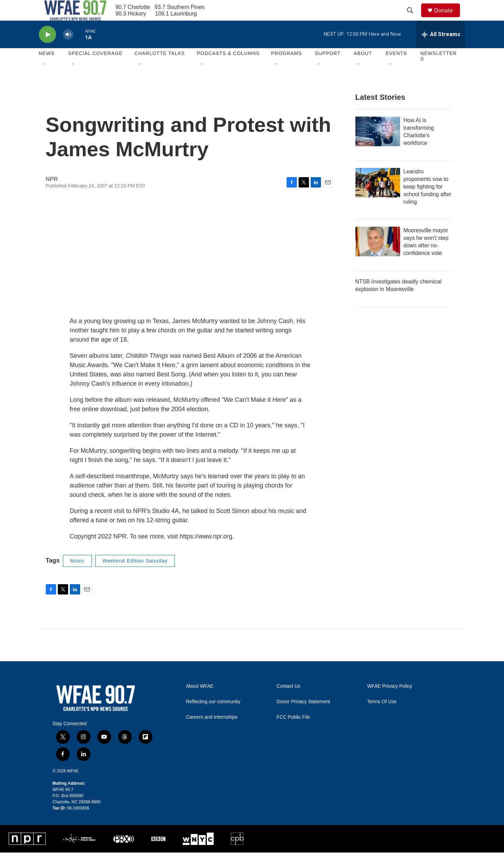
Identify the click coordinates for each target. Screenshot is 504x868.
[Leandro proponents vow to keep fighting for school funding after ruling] (378, 198)
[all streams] (441, 50)
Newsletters (439, 72)
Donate (448, 18)
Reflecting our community (213, 717)
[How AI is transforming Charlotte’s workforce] (378, 147)
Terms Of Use (382, 717)
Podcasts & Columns (228, 69)
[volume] (68, 50)
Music (77, 576)
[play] (47, 50)
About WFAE (200, 702)
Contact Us (288, 702)
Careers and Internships (212, 733)
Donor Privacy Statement (303, 717)
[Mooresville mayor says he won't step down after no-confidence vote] (378, 257)
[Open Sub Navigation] (44, 80)
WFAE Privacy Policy (390, 702)
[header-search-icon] (414, 18)
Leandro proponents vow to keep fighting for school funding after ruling (428, 202)
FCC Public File (293, 733)
